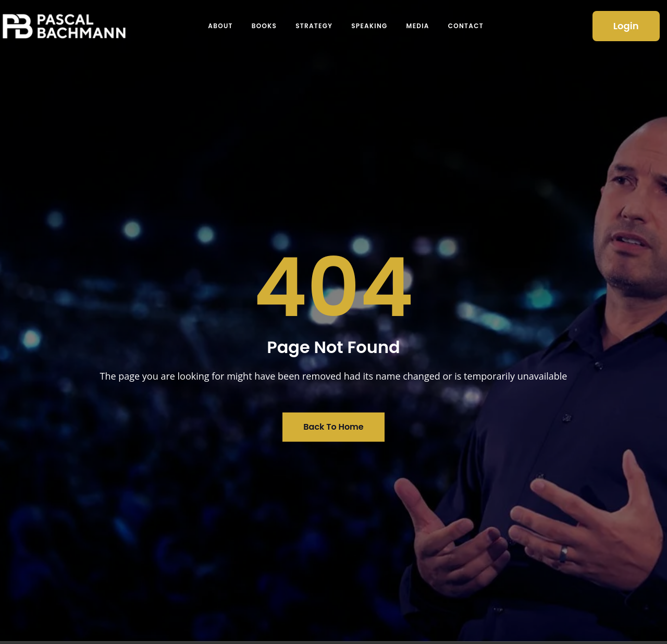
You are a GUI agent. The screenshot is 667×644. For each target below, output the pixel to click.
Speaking (369, 26)
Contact (466, 26)
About (220, 26)
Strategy (314, 26)
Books (264, 26)
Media (418, 26)
